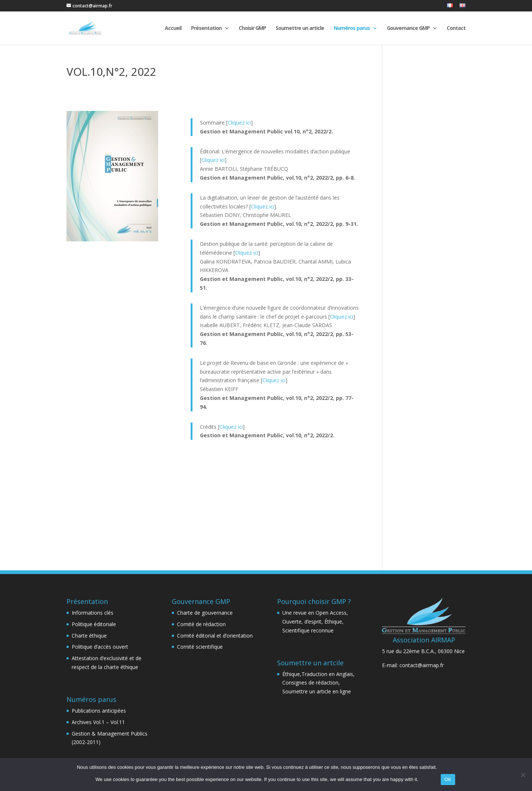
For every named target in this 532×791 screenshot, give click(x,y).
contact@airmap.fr (422, 665)
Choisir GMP (252, 28)
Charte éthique (89, 636)
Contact (456, 28)
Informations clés (93, 613)
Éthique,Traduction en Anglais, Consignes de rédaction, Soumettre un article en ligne (318, 683)
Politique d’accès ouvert (100, 647)
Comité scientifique (200, 647)
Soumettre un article (300, 28)
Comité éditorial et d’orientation (215, 636)
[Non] (523, 775)
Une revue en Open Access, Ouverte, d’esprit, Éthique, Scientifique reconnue (315, 622)
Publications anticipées (99, 711)
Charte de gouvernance (205, 613)
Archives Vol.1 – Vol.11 (98, 722)
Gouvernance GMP (408, 28)
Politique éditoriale (94, 624)
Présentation (206, 28)
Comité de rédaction (201, 624)
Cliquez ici (239, 123)
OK (448, 779)
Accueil (173, 28)
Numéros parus (352, 28)
